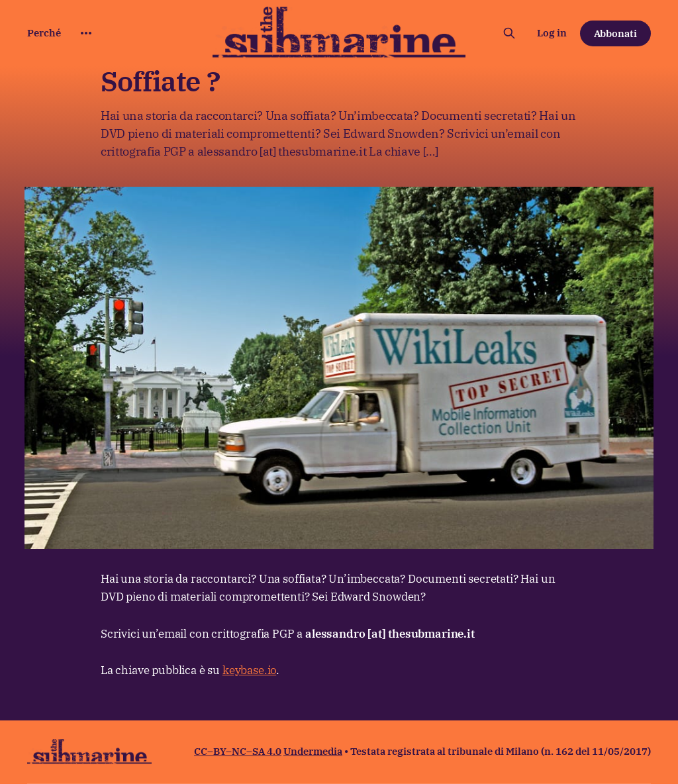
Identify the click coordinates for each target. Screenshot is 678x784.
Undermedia (313, 751)
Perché (44, 33)
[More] (86, 33)
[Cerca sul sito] (509, 33)
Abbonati (616, 33)
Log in (552, 33)
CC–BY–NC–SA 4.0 (238, 751)
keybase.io (249, 670)
